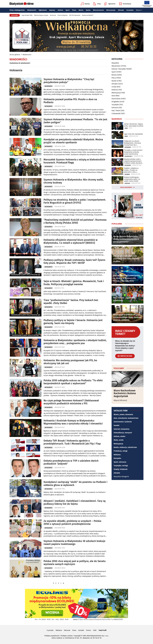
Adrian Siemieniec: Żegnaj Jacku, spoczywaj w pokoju (134, 125)
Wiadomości (32, 10)
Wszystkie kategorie (121, 477)
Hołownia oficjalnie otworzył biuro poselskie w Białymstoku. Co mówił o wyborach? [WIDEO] (71, 241)
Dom (113, 96)
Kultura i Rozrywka (119, 69)
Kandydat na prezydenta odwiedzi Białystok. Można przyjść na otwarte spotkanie (73, 141)
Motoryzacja (111, 10)
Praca (74, 10)
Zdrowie (121, 10)
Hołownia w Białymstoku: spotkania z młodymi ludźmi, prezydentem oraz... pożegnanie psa (75, 342)
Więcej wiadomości (126, 187)
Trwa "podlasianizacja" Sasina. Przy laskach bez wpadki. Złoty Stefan (71, 302)
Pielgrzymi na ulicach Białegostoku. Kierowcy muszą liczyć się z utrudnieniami (132, 143)
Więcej (139, 10)
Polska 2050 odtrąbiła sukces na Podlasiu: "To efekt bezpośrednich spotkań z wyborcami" (73, 382)
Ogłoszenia (110, 4)
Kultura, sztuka (119, 436)
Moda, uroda (119, 440)
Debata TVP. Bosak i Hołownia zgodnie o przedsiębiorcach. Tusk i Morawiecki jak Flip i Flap (72, 442)
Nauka (88, 10)
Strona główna (15, 55)
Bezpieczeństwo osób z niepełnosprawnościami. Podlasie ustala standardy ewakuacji (133, 161)
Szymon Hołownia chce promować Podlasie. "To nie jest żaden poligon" (75, 121)
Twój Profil (102, 630)
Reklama (117, 455)
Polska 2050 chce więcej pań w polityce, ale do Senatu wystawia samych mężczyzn (75, 563)
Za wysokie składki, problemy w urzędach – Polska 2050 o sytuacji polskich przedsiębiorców (72, 523)
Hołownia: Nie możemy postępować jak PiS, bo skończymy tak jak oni (70, 362)
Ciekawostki (116, 114)
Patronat (67, 630)
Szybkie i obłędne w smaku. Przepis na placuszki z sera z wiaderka (131, 170)
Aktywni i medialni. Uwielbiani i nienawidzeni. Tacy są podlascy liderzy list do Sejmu (75, 502)
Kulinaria (115, 108)
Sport (68, 10)
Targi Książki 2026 (27, 15)
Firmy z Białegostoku (17, 10)
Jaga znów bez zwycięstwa (133, 134)
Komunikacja (125, 4)
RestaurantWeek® (88, 15)
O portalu (50, 630)
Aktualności (48, 86)
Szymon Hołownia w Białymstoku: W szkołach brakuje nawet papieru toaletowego (74, 543)
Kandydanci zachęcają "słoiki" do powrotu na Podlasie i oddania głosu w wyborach (75, 484)
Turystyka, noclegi (121, 466)
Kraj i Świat (116, 111)
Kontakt (81, 630)
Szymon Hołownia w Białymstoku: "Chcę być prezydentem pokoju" (69, 81)
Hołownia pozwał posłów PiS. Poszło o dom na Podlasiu (70, 101)
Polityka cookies (67, 636)
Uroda (114, 87)
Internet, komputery (121, 429)
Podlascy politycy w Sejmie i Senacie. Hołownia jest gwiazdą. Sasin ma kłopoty (73, 322)
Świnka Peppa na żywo (41, 15)
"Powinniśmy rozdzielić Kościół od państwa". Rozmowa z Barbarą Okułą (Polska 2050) (75, 221)
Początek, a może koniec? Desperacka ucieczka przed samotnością (133, 152)
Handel (117, 425)
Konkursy (53, 15)
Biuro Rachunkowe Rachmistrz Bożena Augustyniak (125, 393)
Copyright (77, 636)
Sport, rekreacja (120, 462)
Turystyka (130, 10)
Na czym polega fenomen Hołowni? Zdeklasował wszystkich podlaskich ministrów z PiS (71, 402)
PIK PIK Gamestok (75, 15)
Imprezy (85, 4)
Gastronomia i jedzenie (123, 422)
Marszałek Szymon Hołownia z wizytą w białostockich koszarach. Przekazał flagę (74, 161)
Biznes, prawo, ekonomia (123, 414)
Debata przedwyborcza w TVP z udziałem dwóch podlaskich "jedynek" (71, 462)
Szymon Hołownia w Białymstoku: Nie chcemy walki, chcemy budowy (74, 181)
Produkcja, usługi (121, 451)
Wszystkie (115, 63)
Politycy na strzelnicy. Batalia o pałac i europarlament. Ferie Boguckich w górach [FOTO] (75, 201)
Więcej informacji (120, 400)
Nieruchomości (98, 10)
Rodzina (115, 90)
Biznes (81, 10)
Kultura (60, 10)
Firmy (97, 4)
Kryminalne (116, 99)
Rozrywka (117, 458)
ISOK (95, 630)
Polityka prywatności (52, 636)
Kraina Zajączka (63, 15)
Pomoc (89, 630)
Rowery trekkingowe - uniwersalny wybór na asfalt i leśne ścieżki (132, 179)
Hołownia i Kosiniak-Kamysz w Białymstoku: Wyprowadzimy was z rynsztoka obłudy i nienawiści (73, 422)
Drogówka (115, 102)
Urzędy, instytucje (121, 469)
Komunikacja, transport (123, 433)
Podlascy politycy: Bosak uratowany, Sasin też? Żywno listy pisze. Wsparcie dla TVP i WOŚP (74, 261)
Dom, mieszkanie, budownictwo (126, 418)
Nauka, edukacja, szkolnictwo (125, 447)
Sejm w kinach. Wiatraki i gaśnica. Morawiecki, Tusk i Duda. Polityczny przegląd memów (74, 283)
